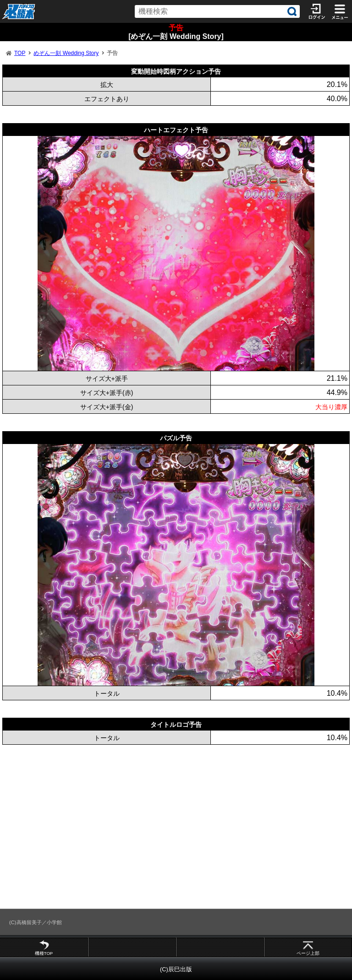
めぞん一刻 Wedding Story (66, 53)
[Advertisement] (176, 827)
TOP (20, 53)
